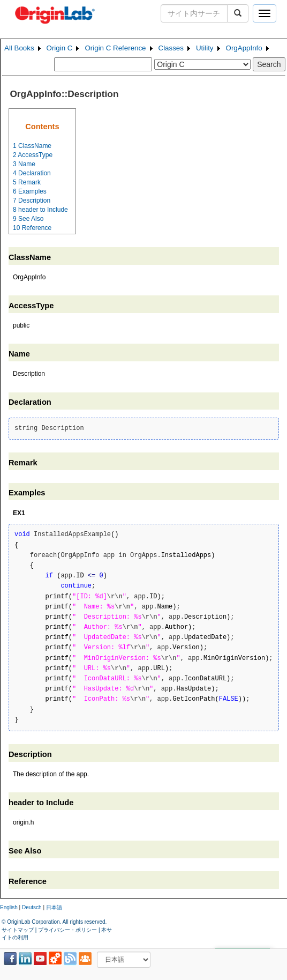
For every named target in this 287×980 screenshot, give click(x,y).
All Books (19, 48)
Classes (171, 48)
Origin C (60, 48)
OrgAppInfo (244, 48)
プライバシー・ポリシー (67, 930)
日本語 (54, 907)
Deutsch (32, 907)
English (9, 907)
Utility (205, 48)
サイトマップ (18, 930)
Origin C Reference (115, 48)
